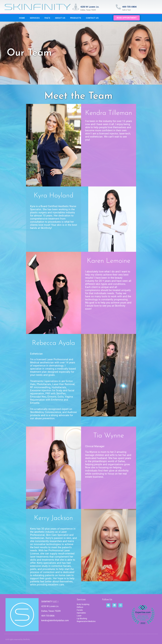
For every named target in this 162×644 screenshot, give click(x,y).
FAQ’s (47, 18)
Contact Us (92, 18)
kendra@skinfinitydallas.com (55, 620)
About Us (60, 18)
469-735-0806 (129, 7)
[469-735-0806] (118, 7)
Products (76, 18)
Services (35, 18)
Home (22, 18)
